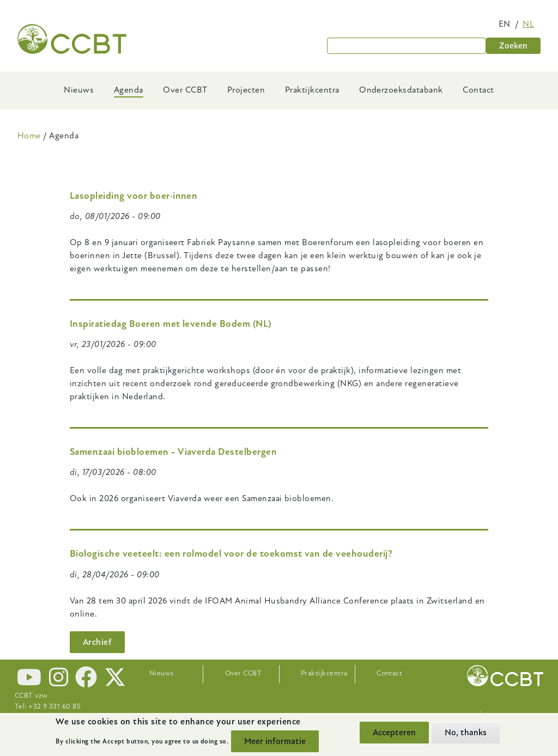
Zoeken (513, 46)
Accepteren (394, 733)
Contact (478, 90)
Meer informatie (275, 741)
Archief (97, 642)
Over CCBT (185, 90)
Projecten (246, 90)
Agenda (129, 90)
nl (528, 24)
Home (29, 136)
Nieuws (79, 90)
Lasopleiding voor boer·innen (134, 196)
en (505, 24)
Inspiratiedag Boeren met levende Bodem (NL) (171, 324)
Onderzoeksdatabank (401, 90)
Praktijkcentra (312, 90)
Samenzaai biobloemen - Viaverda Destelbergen (173, 452)
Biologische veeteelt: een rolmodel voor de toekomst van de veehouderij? (231, 554)
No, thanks (466, 733)
